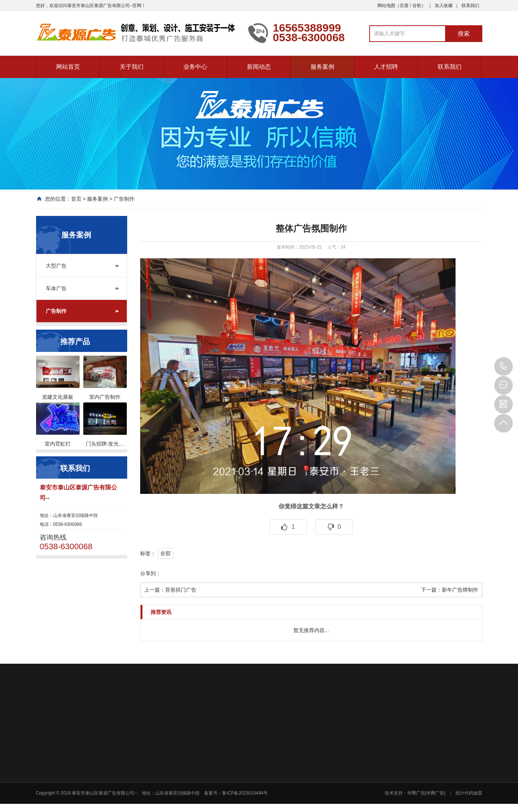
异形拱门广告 (181, 590)
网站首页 (68, 67)
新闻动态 (259, 67)
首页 (76, 199)
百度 (404, 6)
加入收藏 (444, 6)
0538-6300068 (503, 366)
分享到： (151, 573)
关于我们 (132, 67)
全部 (165, 553)
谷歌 (417, 6)
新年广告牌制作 (460, 590)
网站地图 (386, 6)
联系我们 (470, 6)
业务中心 (195, 67)
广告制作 (124, 199)
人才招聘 (386, 67)
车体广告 (56, 288)
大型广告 (56, 266)
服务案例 (322, 67)
